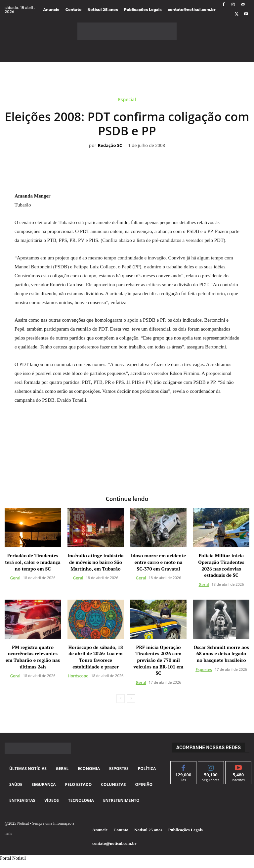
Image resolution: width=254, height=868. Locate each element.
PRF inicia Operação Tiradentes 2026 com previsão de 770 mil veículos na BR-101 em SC (159, 659)
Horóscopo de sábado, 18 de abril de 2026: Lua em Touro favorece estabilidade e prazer (95, 656)
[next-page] (131, 698)
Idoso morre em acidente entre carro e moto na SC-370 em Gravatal (158, 562)
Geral (15, 578)
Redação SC (110, 146)
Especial (127, 101)
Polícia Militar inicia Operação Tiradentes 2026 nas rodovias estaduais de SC (221, 565)
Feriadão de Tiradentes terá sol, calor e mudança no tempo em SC (33, 562)
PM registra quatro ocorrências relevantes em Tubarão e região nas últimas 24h (33, 656)
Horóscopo (78, 675)
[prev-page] (121, 698)
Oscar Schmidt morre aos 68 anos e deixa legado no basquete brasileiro (221, 653)
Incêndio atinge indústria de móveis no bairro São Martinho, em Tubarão (96, 562)
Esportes (204, 669)
